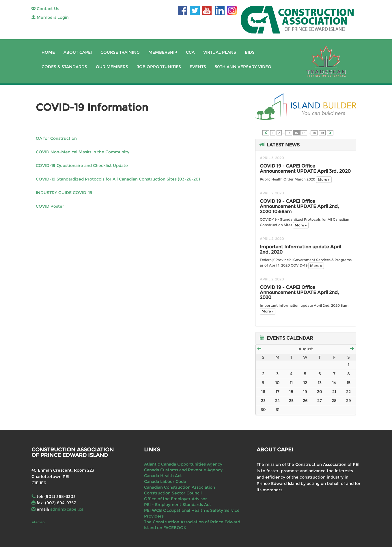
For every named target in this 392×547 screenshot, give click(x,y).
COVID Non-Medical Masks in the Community (83, 152)
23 (263, 401)
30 (263, 410)
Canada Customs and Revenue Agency (183, 470)
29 (349, 401)
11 (291, 383)
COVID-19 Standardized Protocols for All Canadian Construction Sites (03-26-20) (118, 179)
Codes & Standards (64, 67)
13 (320, 383)
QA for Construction (56, 138)
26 (305, 401)
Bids (250, 52)
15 (349, 383)
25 (291, 401)
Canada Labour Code (165, 481)
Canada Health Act (163, 476)
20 (320, 392)
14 (289, 133)
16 (304, 133)
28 (334, 401)
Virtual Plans (220, 52)
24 (277, 401)
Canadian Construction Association (180, 487)
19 (322, 133)
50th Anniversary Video (243, 67)
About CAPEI (78, 52)
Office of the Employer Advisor (176, 499)
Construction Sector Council (173, 493)
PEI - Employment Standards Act (178, 505)
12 (305, 383)
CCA (190, 52)
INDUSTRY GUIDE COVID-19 (64, 193)
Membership (163, 52)
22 (348, 392)
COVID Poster (50, 206)
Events (198, 67)
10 (278, 383)
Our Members (112, 67)
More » (324, 179)
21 (334, 392)
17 (278, 392)
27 (320, 401)
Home (48, 52)
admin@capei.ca (67, 509)
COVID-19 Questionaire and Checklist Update (82, 165)
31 (278, 410)
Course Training (120, 52)
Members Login (50, 17)
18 (314, 133)
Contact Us (45, 9)
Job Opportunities (159, 67)
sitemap (38, 522)
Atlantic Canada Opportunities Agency (183, 464)
